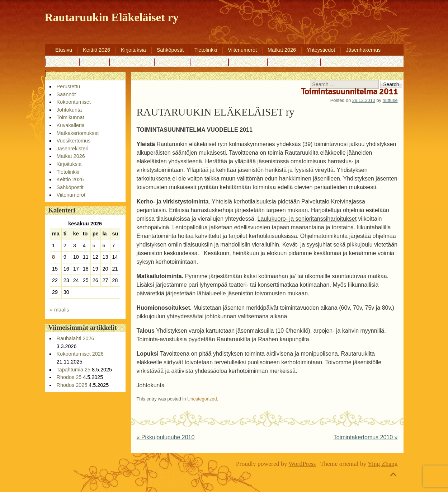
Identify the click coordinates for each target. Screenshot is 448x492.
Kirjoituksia (133, 50)
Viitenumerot (242, 50)
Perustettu (62, 61)
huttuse (390, 100)
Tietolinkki (206, 50)
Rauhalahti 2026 (76, 338)
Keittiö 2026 (96, 50)
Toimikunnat (209, 61)
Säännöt (94, 61)
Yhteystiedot (321, 50)
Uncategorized (202, 399)
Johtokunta (172, 61)
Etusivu (64, 50)
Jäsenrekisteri (66, 73)
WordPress (302, 464)
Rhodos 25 (69, 377)
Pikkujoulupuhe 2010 (166, 437)
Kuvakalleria (247, 61)
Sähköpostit (170, 50)
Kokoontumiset (131, 61)
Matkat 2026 (282, 50)
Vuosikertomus (342, 61)
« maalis (60, 310)
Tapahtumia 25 (74, 370)
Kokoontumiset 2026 (80, 354)
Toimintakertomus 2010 (366, 437)
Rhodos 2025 (72, 385)
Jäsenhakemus (363, 50)
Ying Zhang (383, 464)
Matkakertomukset (294, 61)
